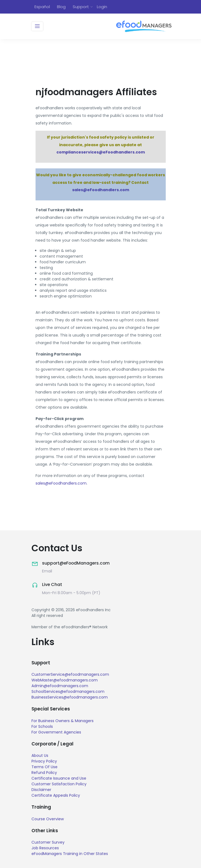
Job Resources (45, 848)
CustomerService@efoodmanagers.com (70, 674)
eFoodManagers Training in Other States (70, 854)
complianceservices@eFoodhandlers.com (101, 152)
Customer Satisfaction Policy (59, 784)
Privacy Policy (44, 761)
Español (42, 7)
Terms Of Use (44, 767)
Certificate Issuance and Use (59, 778)
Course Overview (48, 819)
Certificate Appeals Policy (56, 795)
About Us (40, 755)
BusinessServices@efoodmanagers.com (70, 697)
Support (81, 7)
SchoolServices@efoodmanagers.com (68, 691)
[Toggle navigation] (37, 26)
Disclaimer (41, 790)
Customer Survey (48, 842)
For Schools (42, 726)
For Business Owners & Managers (63, 720)
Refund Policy (44, 773)
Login (102, 7)
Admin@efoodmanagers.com (60, 686)
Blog (61, 7)
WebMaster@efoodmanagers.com (65, 680)
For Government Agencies (56, 732)
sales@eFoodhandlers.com (101, 190)
